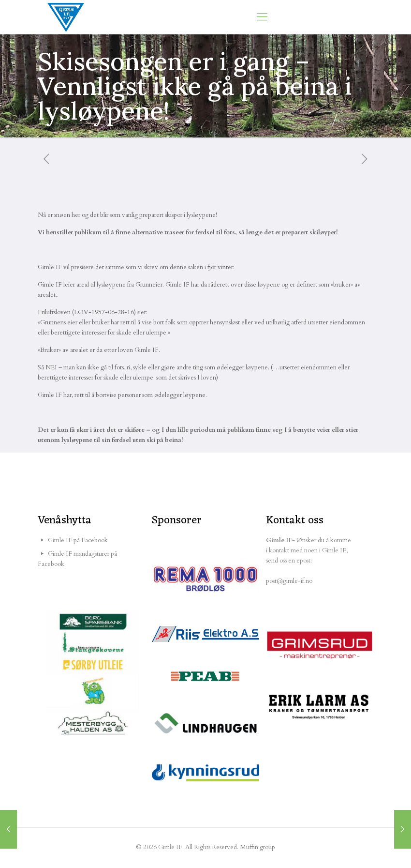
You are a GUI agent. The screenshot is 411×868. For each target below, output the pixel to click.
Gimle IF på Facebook (78, 540)
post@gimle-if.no (289, 581)
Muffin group (257, 847)
